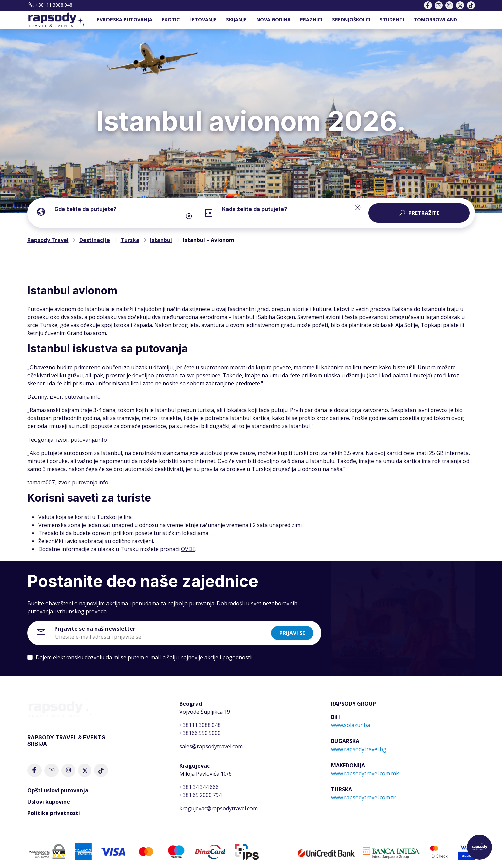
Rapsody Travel (48, 240)
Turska (130, 240)
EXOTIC (171, 20)
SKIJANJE (236, 20)
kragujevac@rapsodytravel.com (218, 808)
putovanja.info (83, 397)
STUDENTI (392, 20)
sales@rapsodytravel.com (211, 746)
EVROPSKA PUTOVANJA (125, 20)
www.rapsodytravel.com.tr (363, 797)
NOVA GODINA (273, 20)
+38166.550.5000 (200, 733)
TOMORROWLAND (435, 20)
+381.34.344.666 (199, 787)
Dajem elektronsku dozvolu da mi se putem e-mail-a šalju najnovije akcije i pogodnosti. (144, 657)
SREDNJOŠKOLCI (351, 20)
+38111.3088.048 (50, 5)
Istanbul (161, 240)
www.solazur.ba (350, 725)
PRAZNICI (311, 20)
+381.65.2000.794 (200, 795)
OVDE (188, 549)
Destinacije (95, 240)
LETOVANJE (203, 20)
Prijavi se (292, 633)
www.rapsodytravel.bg (359, 749)
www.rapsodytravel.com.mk (365, 773)
